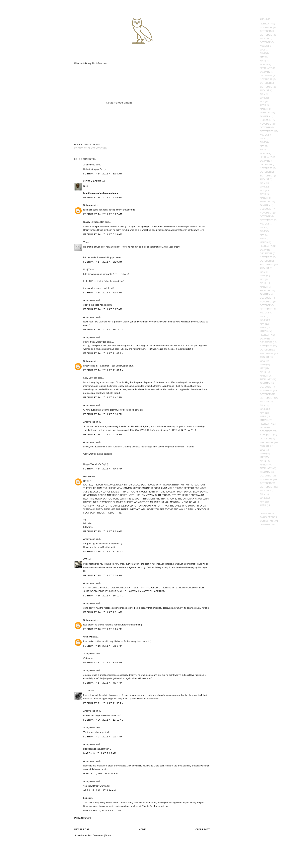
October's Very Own (18, 26)
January (265, 72)
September (267, 35)
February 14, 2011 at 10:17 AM (104, 329)
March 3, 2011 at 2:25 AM (100, 753)
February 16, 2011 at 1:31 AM (103, 612)
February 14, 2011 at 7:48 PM (103, 469)
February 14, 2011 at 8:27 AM (103, 309)
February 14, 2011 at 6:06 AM (103, 197)
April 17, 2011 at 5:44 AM (100, 790)
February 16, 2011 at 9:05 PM (103, 629)
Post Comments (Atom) (99, 835)
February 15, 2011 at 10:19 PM (104, 596)
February (266, 24)
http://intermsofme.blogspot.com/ (101, 193)
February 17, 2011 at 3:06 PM (103, 663)
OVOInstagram (269, 521)
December (266, 76)
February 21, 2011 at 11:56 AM (104, 703)
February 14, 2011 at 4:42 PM (103, 397)
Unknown (88, 205)
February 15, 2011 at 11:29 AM (104, 552)
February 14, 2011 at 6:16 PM (103, 414)
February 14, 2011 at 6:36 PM (103, 434)
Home (142, 829)
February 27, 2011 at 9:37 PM (103, 737)
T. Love (87, 691)
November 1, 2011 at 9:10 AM (102, 811)
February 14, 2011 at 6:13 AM (103, 234)
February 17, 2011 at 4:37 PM (103, 683)
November (266, 27)
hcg (85, 798)
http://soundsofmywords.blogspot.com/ (102, 257)
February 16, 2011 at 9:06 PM (103, 646)
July (263, 50)
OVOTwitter (267, 525)
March (264, 64)
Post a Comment (83, 818)
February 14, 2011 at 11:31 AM (104, 370)
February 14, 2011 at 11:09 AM (104, 353)
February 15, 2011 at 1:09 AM (103, 531)
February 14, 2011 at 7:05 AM (103, 293)
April (263, 61)
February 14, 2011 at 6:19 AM (103, 262)
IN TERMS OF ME (92, 181)
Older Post (203, 829)
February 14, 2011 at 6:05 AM (103, 174)
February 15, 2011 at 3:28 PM (103, 575)
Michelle (87, 476)
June (263, 53)
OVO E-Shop (267, 514)
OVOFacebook (268, 517)
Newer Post (82, 829)
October (265, 31)
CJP (86, 559)
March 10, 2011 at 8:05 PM (101, 773)
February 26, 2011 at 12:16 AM (104, 720)
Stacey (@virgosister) (94, 222)
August (265, 38)
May (262, 57)
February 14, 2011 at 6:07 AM (103, 214)
